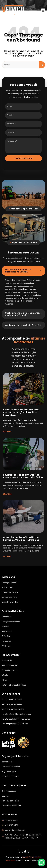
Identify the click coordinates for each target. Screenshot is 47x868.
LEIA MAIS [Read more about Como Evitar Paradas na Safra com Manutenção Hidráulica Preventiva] (7, 432)
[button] (43, 11)
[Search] (42, 65)
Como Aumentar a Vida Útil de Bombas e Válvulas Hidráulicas (21, 539)
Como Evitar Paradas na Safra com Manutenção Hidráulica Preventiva (21, 412)
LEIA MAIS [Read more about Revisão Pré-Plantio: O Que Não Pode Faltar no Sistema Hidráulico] (7, 494)
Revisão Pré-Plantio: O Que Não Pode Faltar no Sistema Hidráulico (23, 476)
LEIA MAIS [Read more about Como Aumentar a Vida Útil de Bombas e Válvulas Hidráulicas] (7, 557)
